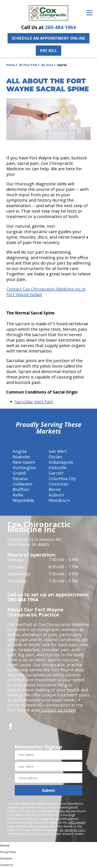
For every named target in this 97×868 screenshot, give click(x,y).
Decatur (21, 479)
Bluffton (21, 489)
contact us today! (59, 710)
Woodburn (59, 500)
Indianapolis (61, 462)
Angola (20, 451)
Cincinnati (58, 484)
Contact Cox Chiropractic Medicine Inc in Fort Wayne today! (46, 292)
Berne (55, 489)
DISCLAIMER (77, 822)
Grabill (19, 473)
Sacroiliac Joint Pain (34, 402)
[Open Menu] (89, 13)
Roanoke (21, 457)
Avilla (18, 495)
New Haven (24, 462)
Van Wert (58, 451)
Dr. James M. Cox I (72, 830)
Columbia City (62, 479)
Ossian (55, 457)
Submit (48, 790)
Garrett (56, 473)
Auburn (56, 495)
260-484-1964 (60, 27)
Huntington (24, 468)
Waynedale (23, 500)
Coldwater (23, 484)
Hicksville (58, 468)
